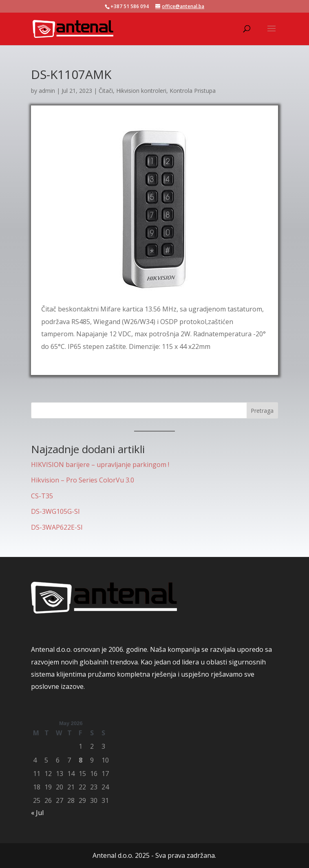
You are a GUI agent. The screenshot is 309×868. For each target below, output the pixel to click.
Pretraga (262, 411)
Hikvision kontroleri (141, 91)
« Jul (37, 813)
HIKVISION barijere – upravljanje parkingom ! (100, 465)
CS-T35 (42, 496)
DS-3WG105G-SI (55, 511)
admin (47, 91)
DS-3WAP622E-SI (57, 527)
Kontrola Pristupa (193, 91)
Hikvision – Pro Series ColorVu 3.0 (83, 480)
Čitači (106, 91)
